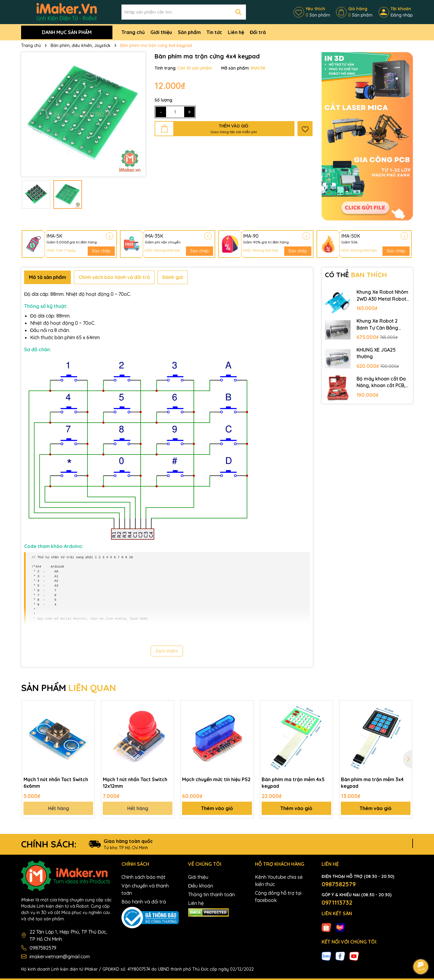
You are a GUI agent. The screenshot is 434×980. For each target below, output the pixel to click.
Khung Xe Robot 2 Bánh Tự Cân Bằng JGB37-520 (377, 324)
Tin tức (214, 32)
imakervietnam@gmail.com (60, 957)
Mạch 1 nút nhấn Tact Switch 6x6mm (56, 783)
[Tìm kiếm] (238, 12)
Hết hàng (58, 808)
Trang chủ (133, 32)
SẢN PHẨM (69, 688)
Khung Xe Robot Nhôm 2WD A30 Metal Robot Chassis (382, 296)
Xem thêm (167, 651)
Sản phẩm (189, 32)
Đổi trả (258, 32)
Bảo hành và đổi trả (144, 902)
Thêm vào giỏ (217, 808)
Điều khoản (201, 886)
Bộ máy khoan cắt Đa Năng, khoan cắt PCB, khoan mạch (381, 382)
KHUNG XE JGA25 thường (376, 353)
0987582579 (43, 948)
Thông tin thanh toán (211, 894)
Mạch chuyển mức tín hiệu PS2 (216, 779)
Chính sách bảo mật (143, 877)
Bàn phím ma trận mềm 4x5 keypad (293, 783)
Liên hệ (236, 32)
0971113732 (337, 902)
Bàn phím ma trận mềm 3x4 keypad (372, 783)
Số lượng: (164, 100)
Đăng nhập (402, 15)
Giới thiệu (161, 32)
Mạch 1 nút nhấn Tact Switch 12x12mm (135, 783)
